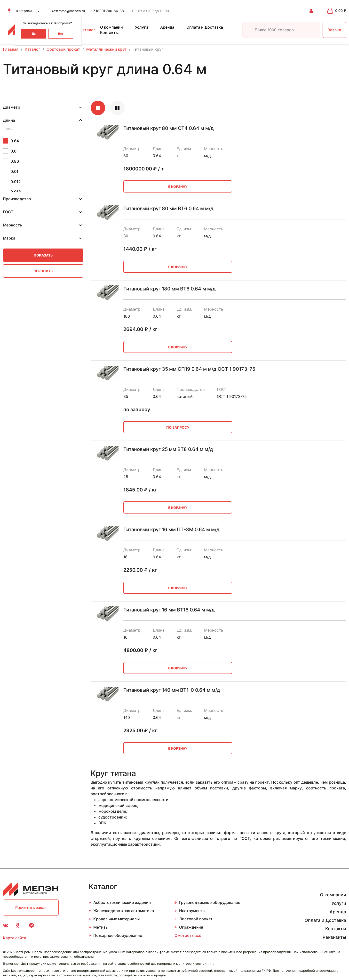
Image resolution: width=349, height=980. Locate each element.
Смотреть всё (188, 935)
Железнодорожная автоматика (124, 911)
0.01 (11, 171)
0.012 (12, 182)
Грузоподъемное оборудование (210, 902)
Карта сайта (15, 938)
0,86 (11, 161)
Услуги (142, 27)
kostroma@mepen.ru (68, 11)
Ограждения (191, 927)
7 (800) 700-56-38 (108, 11)
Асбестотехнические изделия (122, 902)
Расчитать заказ (31, 908)
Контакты (109, 32)
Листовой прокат (196, 919)
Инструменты (192, 911)
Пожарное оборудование (118, 935)
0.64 (11, 141)
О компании (111, 27)
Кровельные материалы (116, 919)
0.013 (12, 192)
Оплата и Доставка (205, 27)
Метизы (101, 927)
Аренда (167, 27)
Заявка (334, 30)
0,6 (10, 151)
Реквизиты (334, 937)
